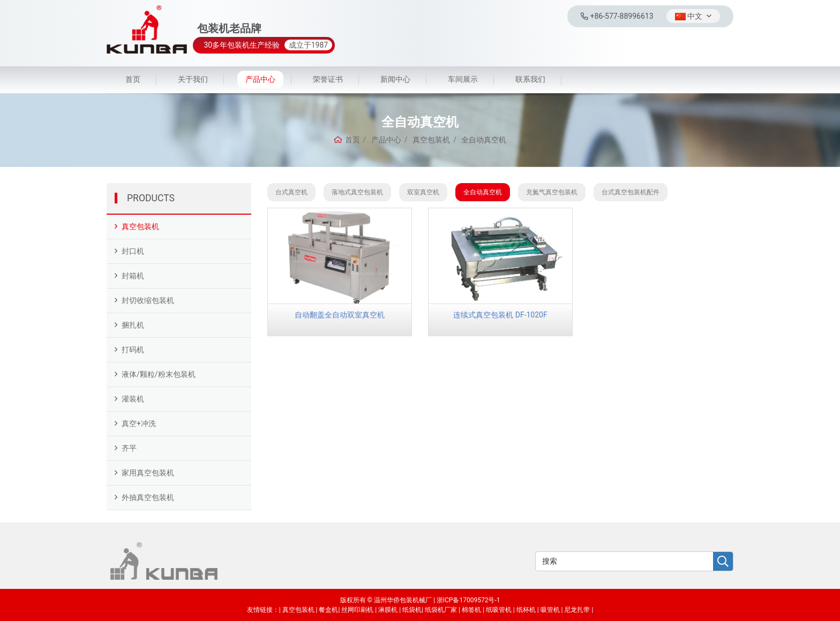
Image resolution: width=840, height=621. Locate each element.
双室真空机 (423, 192)
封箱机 (133, 276)
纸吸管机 (499, 610)
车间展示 (463, 79)
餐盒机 (328, 610)
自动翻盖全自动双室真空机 (340, 315)
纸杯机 (526, 610)
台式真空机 (291, 192)
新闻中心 (395, 79)
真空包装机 (140, 226)
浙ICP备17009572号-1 (468, 600)
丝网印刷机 (357, 610)
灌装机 (133, 399)
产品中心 (260, 79)
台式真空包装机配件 (631, 192)
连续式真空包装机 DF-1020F (500, 315)
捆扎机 (133, 325)
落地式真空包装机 (357, 192)
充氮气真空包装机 (552, 192)
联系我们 (530, 79)
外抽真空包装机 (148, 497)
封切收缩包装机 (148, 300)
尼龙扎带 (577, 610)
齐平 (129, 448)
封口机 (133, 251)
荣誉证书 (328, 79)
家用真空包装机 (148, 473)
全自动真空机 (483, 192)
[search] (723, 562)
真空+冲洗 (139, 423)
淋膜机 (388, 610)
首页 (133, 79)
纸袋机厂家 (441, 610)
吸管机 (550, 610)
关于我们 (193, 79)
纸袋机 (412, 610)
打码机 (133, 350)
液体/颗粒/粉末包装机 (159, 374)
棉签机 (471, 610)
